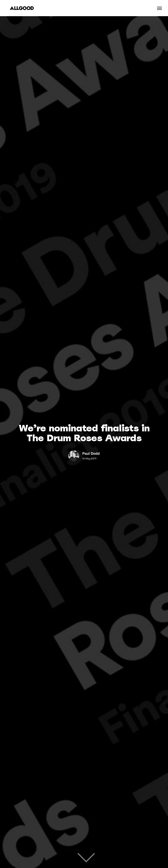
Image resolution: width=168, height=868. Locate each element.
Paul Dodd (91, 454)
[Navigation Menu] (159, 8)
